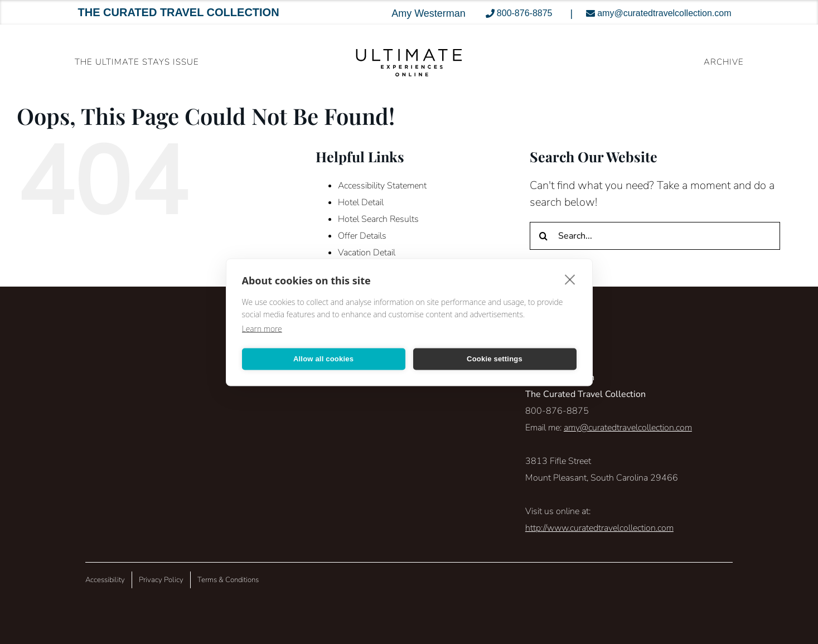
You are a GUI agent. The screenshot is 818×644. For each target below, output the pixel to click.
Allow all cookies (323, 359)
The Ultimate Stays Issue (137, 62)
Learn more (262, 328)
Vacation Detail (367, 253)
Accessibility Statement (382, 186)
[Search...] (655, 236)
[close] (570, 279)
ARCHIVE (724, 62)
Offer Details (362, 236)
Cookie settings (495, 359)
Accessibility (105, 580)
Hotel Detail (361, 202)
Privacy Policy (161, 580)
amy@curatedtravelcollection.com (628, 428)
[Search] (544, 236)
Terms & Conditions (228, 580)
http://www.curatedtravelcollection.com (599, 528)
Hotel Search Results (378, 219)
